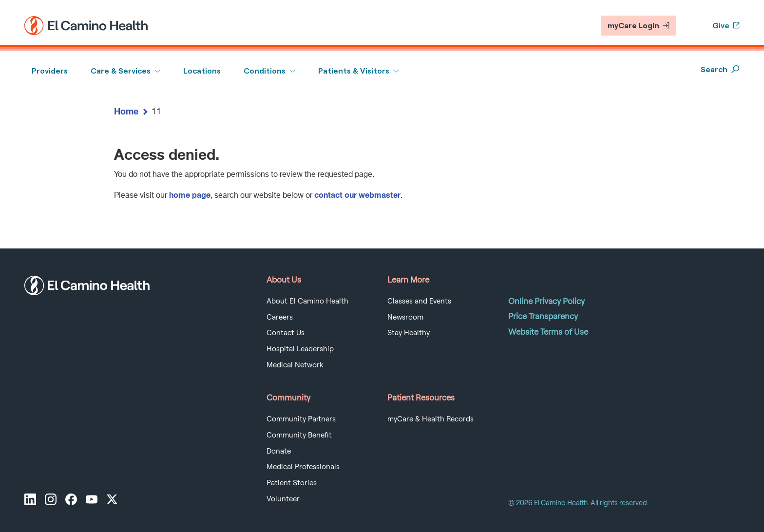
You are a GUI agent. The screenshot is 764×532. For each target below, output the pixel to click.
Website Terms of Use (548, 332)
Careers (280, 317)
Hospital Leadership (300, 349)
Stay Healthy (409, 333)
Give (726, 26)
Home (126, 111)
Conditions (265, 71)
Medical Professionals (303, 467)
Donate (279, 451)
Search (720, 69)
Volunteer (283, 499)
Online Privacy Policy (546, 301)
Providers (50, 71)
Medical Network (295, 365)
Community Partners (301, 419)
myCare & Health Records (430, 419)
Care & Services (121, 71)
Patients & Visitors (354, 71)
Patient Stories (292, 483)
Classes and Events (419, 301)
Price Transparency (543, 316)
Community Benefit (299, 435)
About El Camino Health (307, 301)
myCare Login (639, 26)
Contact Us (286, 333)
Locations (202, 71)
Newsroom (405, 317)
